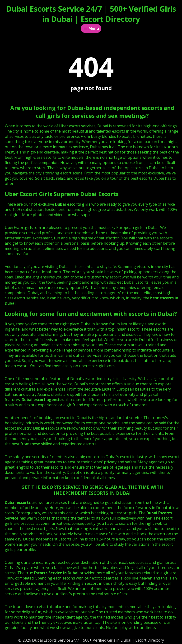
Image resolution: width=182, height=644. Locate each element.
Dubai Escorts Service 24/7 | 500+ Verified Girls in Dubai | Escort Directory (91, 14)
